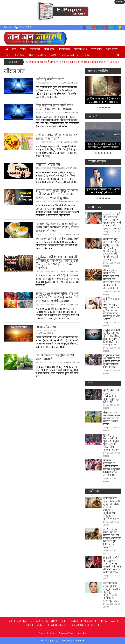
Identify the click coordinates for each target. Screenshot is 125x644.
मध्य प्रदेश (49, 49)
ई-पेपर (86, 55)
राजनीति (35, 49)
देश (14, 49)
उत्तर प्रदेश (97, 49)
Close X (120, 2)
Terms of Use (66, 633)
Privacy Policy (46, 633)
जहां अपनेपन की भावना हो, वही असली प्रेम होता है (57, 137)
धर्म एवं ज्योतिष (38, 55)
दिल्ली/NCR (80, 49)
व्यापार (54, 55)
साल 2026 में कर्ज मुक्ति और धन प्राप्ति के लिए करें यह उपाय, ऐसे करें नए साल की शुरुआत (57, 297)
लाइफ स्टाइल (70, 55)
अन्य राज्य (112, 49)
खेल (8, 55)
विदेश (23, 49)
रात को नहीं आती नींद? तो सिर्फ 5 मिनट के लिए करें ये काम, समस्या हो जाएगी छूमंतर (57, 194)
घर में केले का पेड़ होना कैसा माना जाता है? (55, 357)
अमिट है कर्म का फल (50, 79)
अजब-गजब (93, 625)
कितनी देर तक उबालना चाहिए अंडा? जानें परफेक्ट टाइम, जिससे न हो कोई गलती (58, 227)
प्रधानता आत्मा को (48, 164)
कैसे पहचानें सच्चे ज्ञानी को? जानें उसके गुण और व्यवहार (54, 107)
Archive (82, 633)
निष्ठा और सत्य (46, 327)
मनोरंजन (20, 55)
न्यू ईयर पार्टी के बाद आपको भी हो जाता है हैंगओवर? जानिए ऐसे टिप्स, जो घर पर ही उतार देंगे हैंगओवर (57, 262)
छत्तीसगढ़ (64, 49)
